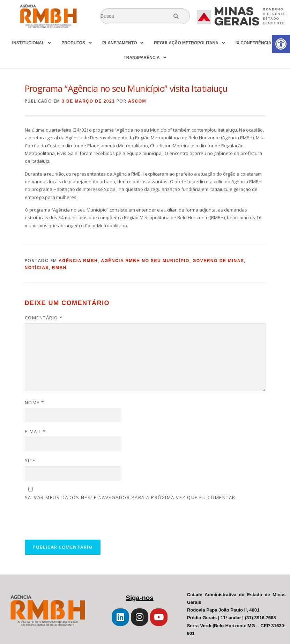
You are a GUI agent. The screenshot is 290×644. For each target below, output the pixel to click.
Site (30, 460)
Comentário (44, 318)
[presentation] (72, 521)
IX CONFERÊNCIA (257, 43)
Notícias (37, 268)
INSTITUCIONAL (32, 43)
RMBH (59, 268)
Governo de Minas (218, 261)
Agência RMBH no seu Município (145, 261)
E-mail (35, 431)
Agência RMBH (78, 261)
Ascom (137, 101)
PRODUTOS (77, 43)
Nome (35, 402)
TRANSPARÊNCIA (145, 58)
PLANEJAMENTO (123, 43)
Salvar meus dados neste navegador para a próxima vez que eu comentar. (131, 497)
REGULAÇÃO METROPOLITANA (189, 43)
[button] (281, 44)
